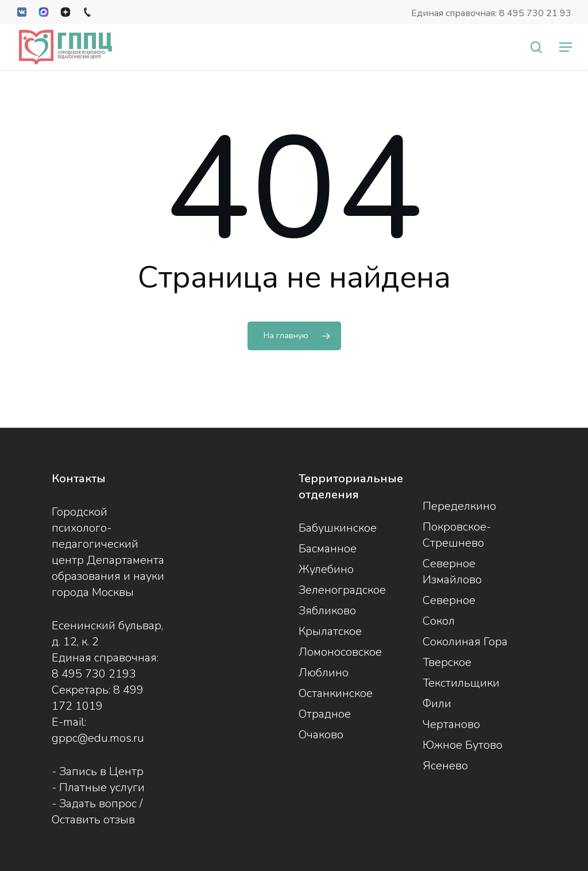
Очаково (321, 735)
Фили (437, 704)
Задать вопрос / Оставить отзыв (97, 812)
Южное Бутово (463, 745)
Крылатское (330, 631)
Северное (449, 600)
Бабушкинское (338, 528)
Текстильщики (461, 683)
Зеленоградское (342, 590)
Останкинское (336, 693)
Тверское (447, 662)
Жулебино (326, 569)
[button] (566, 47)
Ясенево (445, 766)
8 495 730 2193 (94, 674)
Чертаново (451, 724)
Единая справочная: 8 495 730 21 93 (491, 13)
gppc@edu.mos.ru (98, 738)
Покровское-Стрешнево (457, 535)
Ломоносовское (340, 652)
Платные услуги (102, 787)
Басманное (328, 549)
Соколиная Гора (465, 642)
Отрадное (325, 714)
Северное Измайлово (452, 572)
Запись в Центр (101, 771)
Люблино (324, 673)
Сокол (439, 621)
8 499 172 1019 (98, 698)
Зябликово (327, 611)
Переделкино (459, 506)
